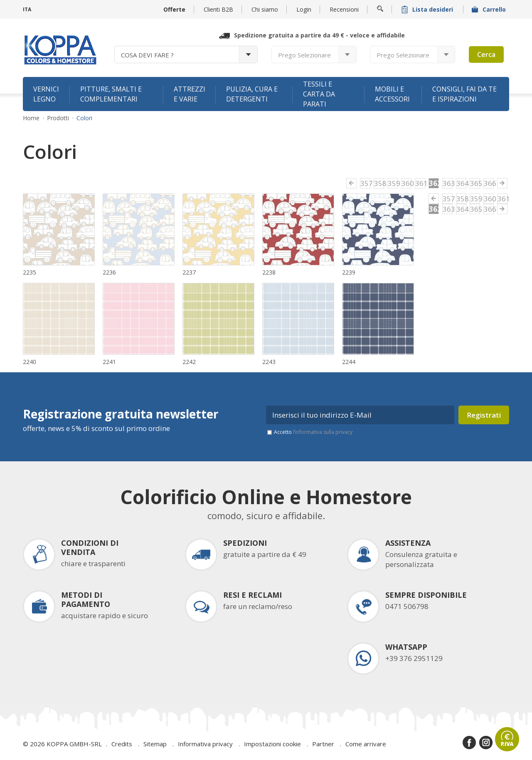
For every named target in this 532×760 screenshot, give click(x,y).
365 (475, 183)
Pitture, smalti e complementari (111, 94)
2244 (349, 362)
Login (304, 9)
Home (31, 118)
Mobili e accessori (392, 94)
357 (365, 183)
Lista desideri (428, 9)
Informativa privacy (205, 744)
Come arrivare (366, 744)
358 (379, 183)
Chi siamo (265, 9)
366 (489, 183)
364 (461, 183)
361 (420, 183)
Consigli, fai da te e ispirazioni (464, 94)
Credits (122, 744)
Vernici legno (46, 94)
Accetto (313, 432)
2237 (189, 272)
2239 (349, 272)
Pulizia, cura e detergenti (252, 94)
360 (406, 183)
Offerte (174, 9)
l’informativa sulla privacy (323, 432)
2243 (269, 362)
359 (393, 183)
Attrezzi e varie (190, 94)
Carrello (490, 9)
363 (448, 183)
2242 (189, 362)
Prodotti (58, 118)
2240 (30, 362)
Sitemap (155, 744)
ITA (27, 9)
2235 (30, 272)
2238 (269, 272)
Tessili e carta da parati (319, 94)
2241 (109, 362)
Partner (323, 744)
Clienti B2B (218, 9)
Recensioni (344, 9)
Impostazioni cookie (272, 744)
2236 (109, 272)
